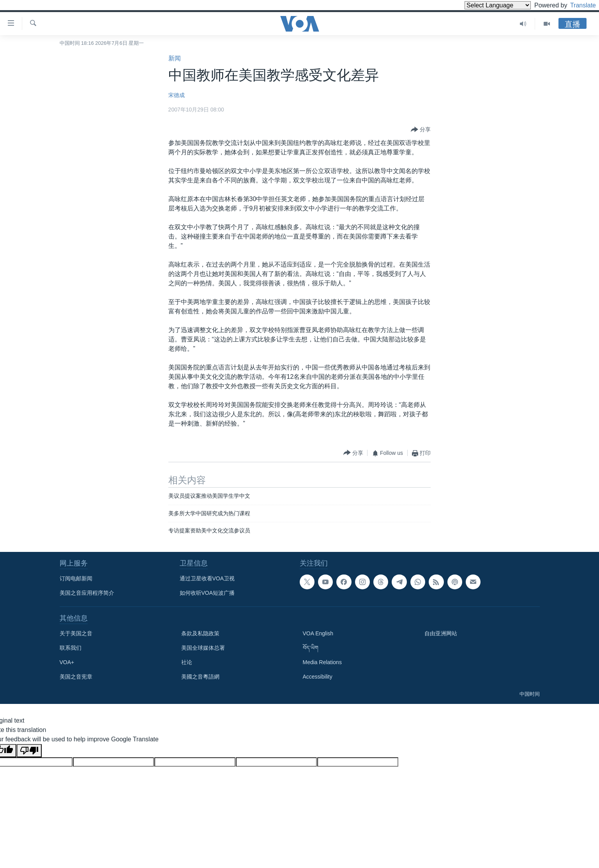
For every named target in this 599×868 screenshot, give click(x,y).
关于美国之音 (76, 633)
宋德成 (177, 95)
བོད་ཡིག (311, 648)
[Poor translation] (29, 751)
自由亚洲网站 (441, 633)
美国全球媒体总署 (203, 648)
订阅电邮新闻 (76, 578)
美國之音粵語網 (200, 677)
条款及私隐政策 (200, 633)
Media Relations (322, 662)
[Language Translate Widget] (484, 5)
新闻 (175, 58)
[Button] (421, 130)
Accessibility (318, 677)
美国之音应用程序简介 (87, 593)
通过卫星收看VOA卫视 (207, 578)
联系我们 (71, 648)
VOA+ (67, 662)
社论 (187, 662)
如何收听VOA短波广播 (207, 593)
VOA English (318, 633)
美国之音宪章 (76, 677)
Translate (576, 5)
